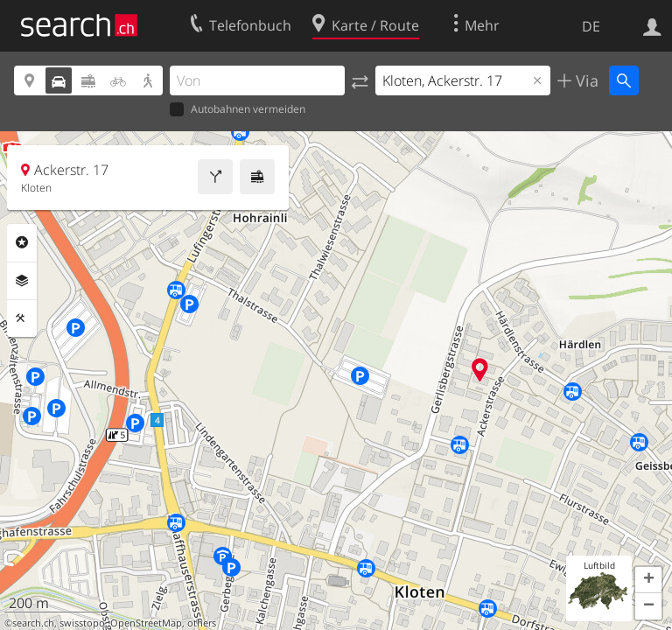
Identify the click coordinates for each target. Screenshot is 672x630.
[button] (648, 580)
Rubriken (22, 242)
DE (591, 26)
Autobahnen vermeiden (238, 110)
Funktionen (22, 318)
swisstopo (82, 623)
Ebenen (22, 281)
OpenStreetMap (146, 623)
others (202, 623)
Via (585, 80)
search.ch (33, 623)
